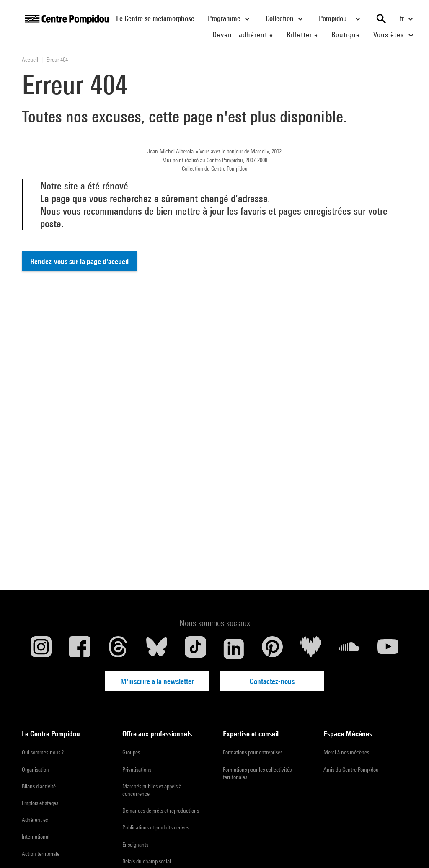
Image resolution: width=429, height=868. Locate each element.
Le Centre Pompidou (51, 734)
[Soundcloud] (349, 649)
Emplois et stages (40, 803)
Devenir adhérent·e (246, 34)
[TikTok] (195, 649)
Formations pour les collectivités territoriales (257, 773)
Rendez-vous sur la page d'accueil (79, 261)
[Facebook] (80, 649)
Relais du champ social (147, 861)
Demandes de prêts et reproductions (161, 811)
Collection (286, 19)
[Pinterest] (272, 649)
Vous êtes (395, 35)
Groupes (131, 752)
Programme (230, 19)
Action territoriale (41, 854)
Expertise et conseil (251, 734)
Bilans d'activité (39, 786)
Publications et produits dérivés (156, 827)
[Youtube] (388, 649)
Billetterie (302, 35)
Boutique (349, 34)
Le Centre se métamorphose (159, 18)
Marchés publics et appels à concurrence (152, 790)
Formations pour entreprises (253, 752)
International (36, 837)
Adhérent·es (35, 820)
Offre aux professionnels (157, 734)
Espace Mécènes (348, 734)
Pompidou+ (341, 19)
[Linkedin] (234, 649)
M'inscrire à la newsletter (157, 681)
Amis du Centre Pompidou (351, 770)
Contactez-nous (272, 681)
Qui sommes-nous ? (43, 752)
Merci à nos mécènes (346, 752)
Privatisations (137, 770)
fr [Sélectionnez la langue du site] (408, 19)
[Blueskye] (157, 649)
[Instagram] (41, 649)
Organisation (35, 770)
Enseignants (135, 845)
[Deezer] (311, 649)
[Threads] (118, 649)
